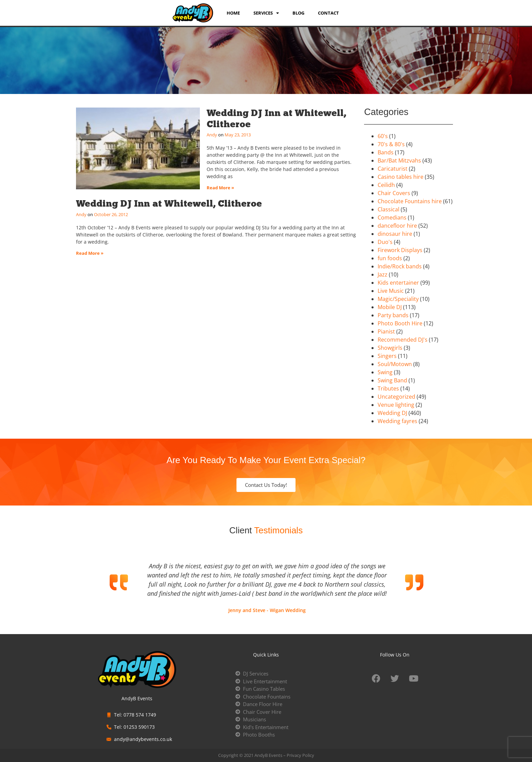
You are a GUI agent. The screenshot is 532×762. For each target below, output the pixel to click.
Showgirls (390, 348)
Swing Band (392, 380)
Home (233, 13)
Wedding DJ (392, 413)
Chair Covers (394, 193)
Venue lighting (396, 405)
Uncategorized (396, 397)
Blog (298, 13)
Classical (388, 209)
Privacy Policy (300, 755)
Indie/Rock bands (400, 266)
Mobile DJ (390, 307)
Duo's (385, 242)
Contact (328, 13)
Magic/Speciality (398, 299)
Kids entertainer (398, 283)
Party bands (393, 315)
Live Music (391, 291)
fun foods (390, 258)
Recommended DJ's (403, 340)
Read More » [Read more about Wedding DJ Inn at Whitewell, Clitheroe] (220, 188)
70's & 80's (391, 144)
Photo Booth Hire (400, 323)
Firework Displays (400, 250)
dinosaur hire (395, 234)
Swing (385, 372)
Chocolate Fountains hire (410, 201)
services (266, 13)
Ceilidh (386, 185)
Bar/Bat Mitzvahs (399, 160)
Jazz (383, 274)
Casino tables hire (401, 177)
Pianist (386, 331)
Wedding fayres (397, 421)
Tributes (388, 388)
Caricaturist (393, 169)
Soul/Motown (395, 364)
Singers (387, 356)
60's (383, 136)
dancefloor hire (397, 226)
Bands (386, 152)
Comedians (392, 217)
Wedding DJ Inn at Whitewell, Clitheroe (276, 118)
